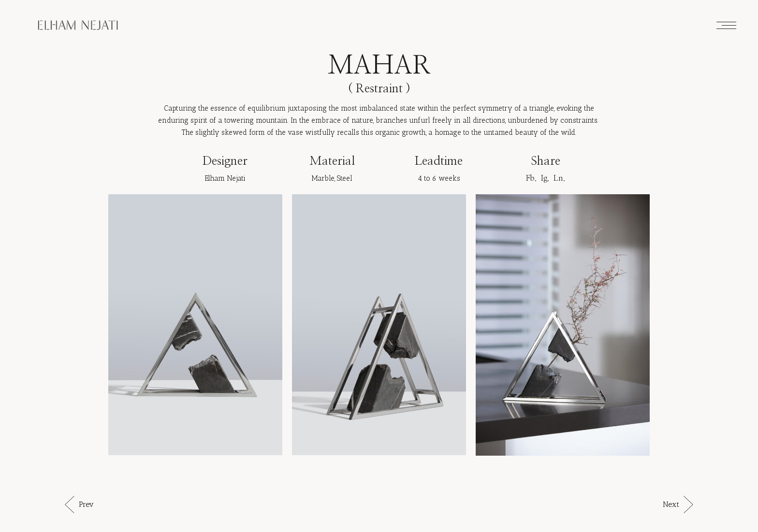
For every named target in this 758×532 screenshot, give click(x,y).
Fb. (531, 178)
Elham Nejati (225, 178)
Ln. (559, 178)
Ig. (545, 178)
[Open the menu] (726, 25)
